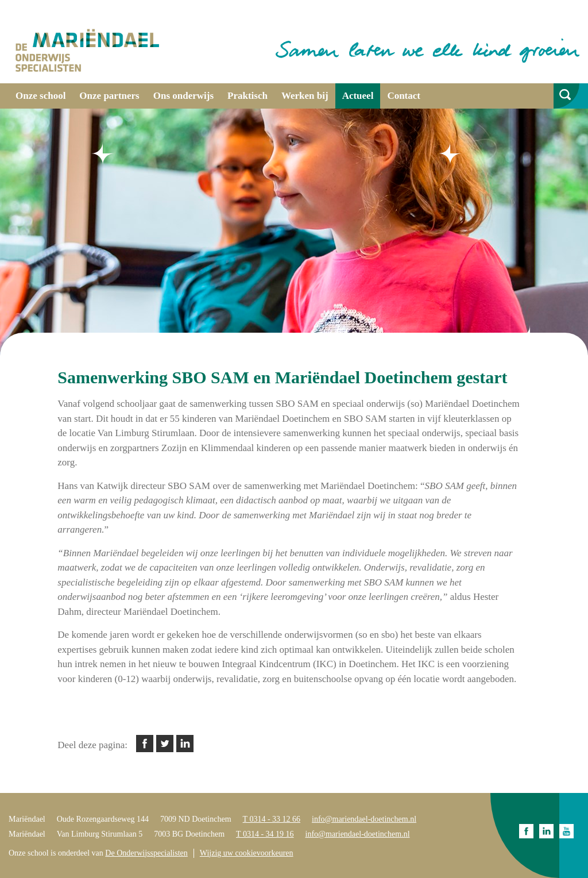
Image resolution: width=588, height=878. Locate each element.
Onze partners (109, 96)
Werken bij (305, 96)
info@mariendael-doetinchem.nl (364, 819)
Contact (404, 96)
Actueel (358, 96)
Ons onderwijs (183, 96)
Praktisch (247, 96)
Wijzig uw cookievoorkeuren (247, 853)
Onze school (40, 96)
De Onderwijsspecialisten (146, 853)
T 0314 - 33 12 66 (272, 819)
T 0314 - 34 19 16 (265, 834)
